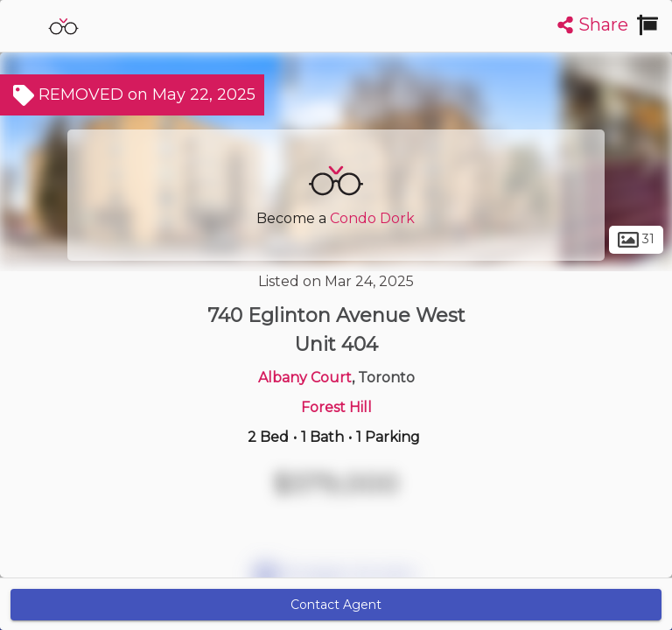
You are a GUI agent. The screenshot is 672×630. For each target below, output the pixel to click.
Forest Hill (336, 407)
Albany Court (305, 378)
